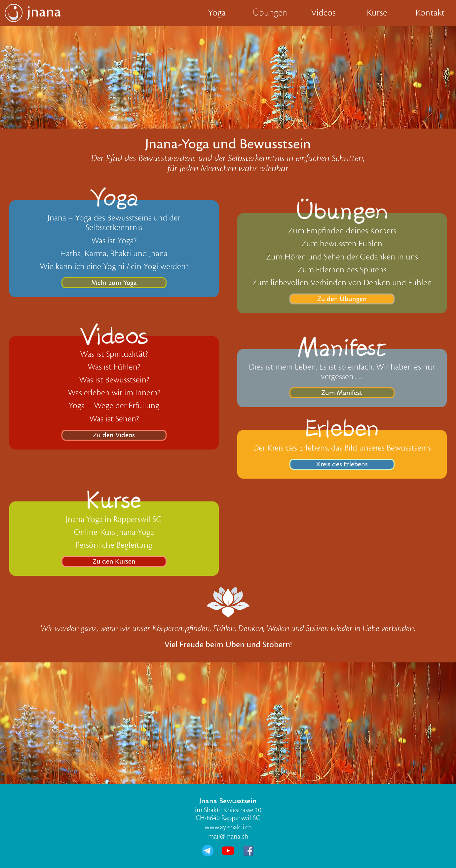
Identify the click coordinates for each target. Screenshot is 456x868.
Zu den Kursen (114, 561)
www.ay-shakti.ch (228, 827)
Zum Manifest (342, 393)
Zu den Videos (114, 435)
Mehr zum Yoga (114, 283)
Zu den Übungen (342, 299)
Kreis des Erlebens (342, 464)
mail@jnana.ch (228, 836)
